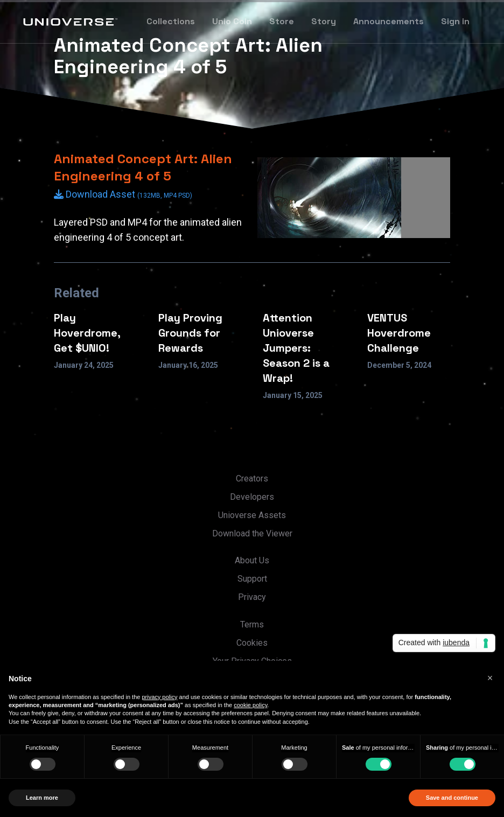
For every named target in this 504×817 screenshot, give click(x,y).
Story (324, 21)
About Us (252, 560)
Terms (252, 624)
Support (252, 579)
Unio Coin (232, 21)
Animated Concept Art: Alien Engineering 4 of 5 (143, 167)
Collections (171, 21)
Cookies (252, 643)
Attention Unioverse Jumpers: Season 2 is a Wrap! (296, 348)
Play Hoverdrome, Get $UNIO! (87, 333)
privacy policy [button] (159, 697)
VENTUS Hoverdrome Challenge (399, 333)
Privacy (252, 597)
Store (282, 21)
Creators (252, 479)
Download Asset (123, 194)
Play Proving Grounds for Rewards (190, 333)
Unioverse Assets (252, 515)
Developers (252, 497)
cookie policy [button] (250, 705)
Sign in (455, 21)
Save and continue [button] (452, 798)
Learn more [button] (42, 798)
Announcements (388, 21)
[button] (490, 678)
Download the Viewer (252, 533)
